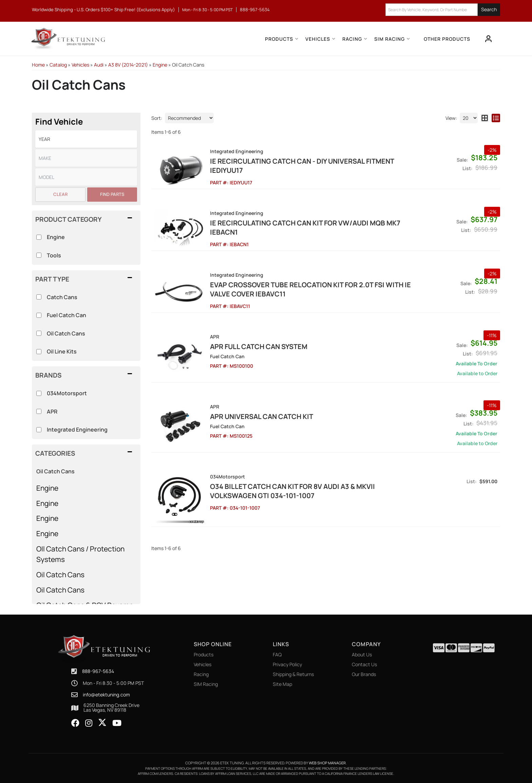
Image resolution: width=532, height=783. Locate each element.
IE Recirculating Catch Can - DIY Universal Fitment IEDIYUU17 (302, 166)
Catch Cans (62, 297)
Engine (47, 488)
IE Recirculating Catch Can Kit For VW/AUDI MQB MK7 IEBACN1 (305, 227)
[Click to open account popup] (489, 39)
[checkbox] (39, 393)
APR (52, 412)
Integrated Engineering (77, 430)
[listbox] (86, 139)
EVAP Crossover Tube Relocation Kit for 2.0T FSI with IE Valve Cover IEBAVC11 (310, 289)
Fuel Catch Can (66, 315)
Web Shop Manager (327, 763)
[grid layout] (485, 118)
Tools (54, 255)
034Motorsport (67, 393)
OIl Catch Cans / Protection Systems (80, 554)
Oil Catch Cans (55, 471)
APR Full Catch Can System (259, 347)
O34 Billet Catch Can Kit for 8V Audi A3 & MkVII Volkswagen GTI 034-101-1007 (292, 491)
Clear (60, 194)
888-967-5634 (98, 671)
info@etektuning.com (106, 695)
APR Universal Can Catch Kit (262, 416)
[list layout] (496, 118)
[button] (443, 10)
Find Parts (112, 194)
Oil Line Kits (62, 351)
